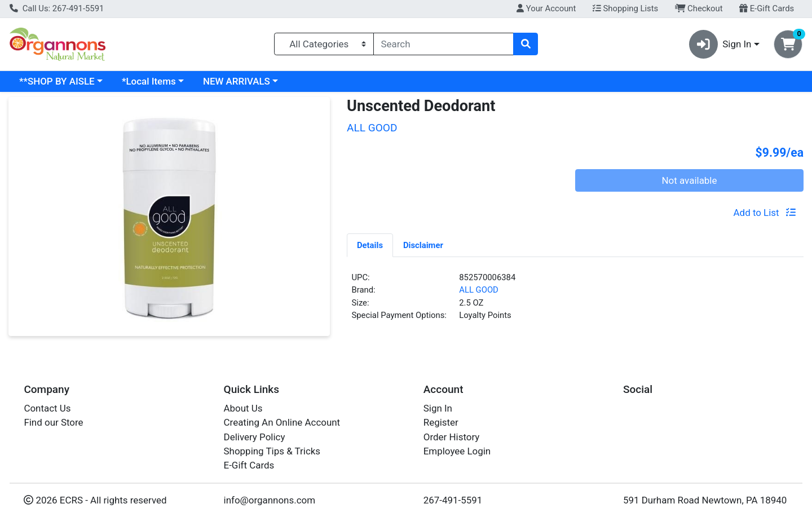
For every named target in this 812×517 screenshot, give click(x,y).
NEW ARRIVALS (237, 81)
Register (441, 422)
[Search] (443, 44)
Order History (452, 437)
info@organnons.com (270, 500)
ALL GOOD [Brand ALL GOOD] (479, 290)
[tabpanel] (575, 301)
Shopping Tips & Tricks (272, 451)
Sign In (438, 408)
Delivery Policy (255, 437)
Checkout (699, 8)
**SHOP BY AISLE (57, 81)
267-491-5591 (453, 500)
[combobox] (443, 44)
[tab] (370, 245)
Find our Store (53, 422)
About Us (243, 408)
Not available (690, 180)
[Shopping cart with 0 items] (788, 44)
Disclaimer (423, 245)
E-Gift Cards (767, 8)
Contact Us (47, 408)
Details (370, 245)
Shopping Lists (625, 8)
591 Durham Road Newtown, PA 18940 (705, 500)
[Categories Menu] (324, 44)
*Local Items (149, 81)
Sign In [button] (720, 44)
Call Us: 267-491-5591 (57, 8)
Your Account (546, 8)
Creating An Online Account (282, 422)
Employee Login (457, 451)
